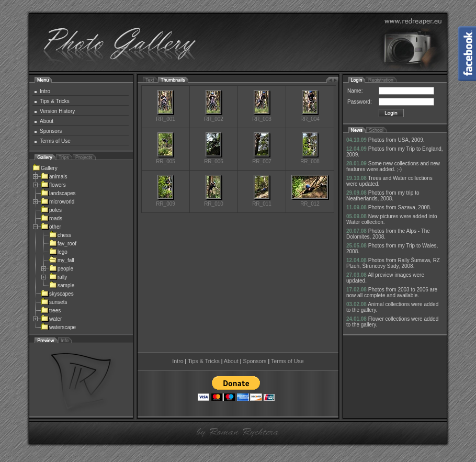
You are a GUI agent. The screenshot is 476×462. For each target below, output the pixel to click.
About (47, 121)
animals (54, 177)
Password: (360, 102)
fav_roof (63, 244)
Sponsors (51, 131)
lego (58, 252)
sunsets (54, 302)
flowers (53, 185)
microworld (58, 202)
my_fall (62, 260)
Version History (57, 111)
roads (52, 218)
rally (58, 277)
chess (60, 235)
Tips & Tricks (55, 101)
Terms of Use (55, 141)
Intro (45, 91)
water (51, 319)
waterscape (58, 327)
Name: (355, 91)
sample (62, 285)
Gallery (45, 168)
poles (51, 210)
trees (51, 311)
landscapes (58, 193)
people (61, 269)
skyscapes (57, 294)
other (51, 227)
